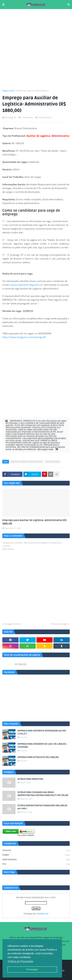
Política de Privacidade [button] (21, 961)
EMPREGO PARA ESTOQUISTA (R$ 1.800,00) (38, 757)
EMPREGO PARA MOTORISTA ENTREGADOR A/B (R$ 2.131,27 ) (42, 732)
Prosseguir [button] (32, 969)
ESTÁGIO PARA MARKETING (30, 779)
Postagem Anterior (13, 624)
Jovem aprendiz (36, 860)
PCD (36, 864)
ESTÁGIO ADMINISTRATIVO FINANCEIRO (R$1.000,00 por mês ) (42, 807)
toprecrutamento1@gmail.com (27, 285)
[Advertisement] (36, 49)
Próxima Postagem (59, 624)
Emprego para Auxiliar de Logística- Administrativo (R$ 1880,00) (34, 522)
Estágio (36, 855)
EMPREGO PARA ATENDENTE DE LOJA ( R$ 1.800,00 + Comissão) (42, 746)
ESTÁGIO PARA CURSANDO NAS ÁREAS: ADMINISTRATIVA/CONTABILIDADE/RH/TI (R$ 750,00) (43, 794)
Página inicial (8, 91)
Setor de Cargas (53, 462)
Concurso (36, 851)
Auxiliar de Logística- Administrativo (32, 91)
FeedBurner (43, 914)
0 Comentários (45, 117)
